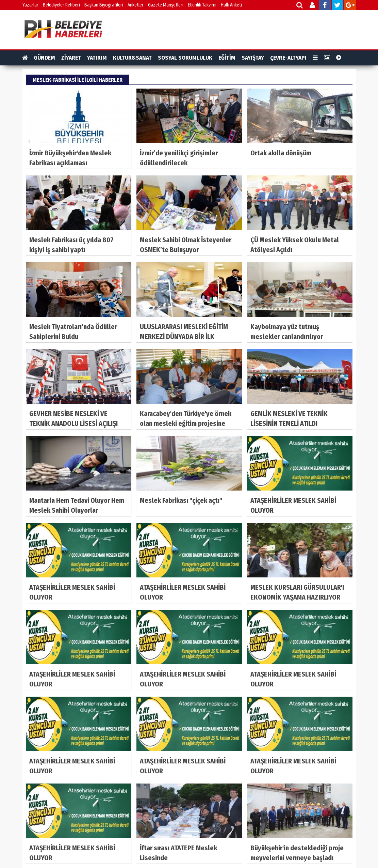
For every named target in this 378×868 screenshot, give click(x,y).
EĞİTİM (227, 58)
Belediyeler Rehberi (61, 5)
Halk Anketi (231, 5)
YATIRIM (97, 58)
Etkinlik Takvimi (202, 5)
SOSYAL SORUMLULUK (185, 58)
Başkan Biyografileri (104, 5)
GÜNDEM (44, 58)
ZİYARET (71, 58)
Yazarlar (30, 5)
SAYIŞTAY (253, 58)
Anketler (136, 5)
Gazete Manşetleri (166, 5)
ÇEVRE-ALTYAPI (288, 58)
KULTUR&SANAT (132, 58)
